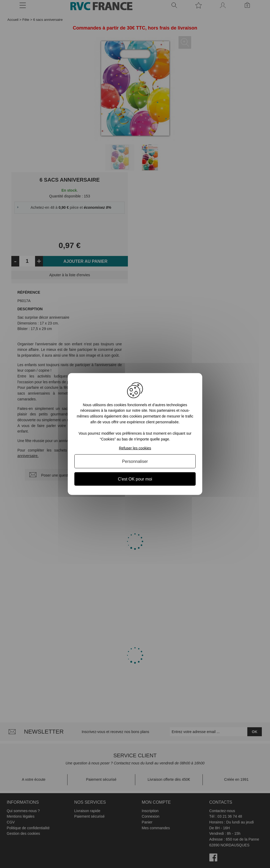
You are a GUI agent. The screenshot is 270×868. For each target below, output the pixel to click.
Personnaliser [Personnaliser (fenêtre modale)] (135, 461)
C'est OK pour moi (135, 479)
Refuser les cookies (135, 448)
